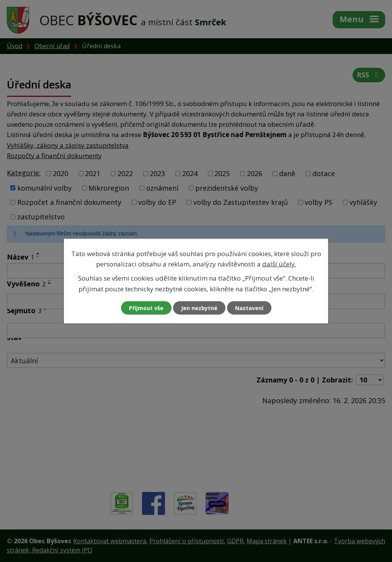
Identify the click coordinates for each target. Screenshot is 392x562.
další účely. (279, 264)
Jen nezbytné (199, 308)
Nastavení (249, 308)
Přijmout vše (146, 308)
